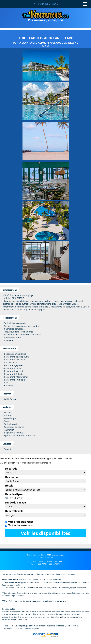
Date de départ (14, 494)
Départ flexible (14, 511)
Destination (12, 477)
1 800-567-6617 (54, 564)
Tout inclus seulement (20, 525)
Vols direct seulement (20, 522)
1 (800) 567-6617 (46, 4)
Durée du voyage (16, 503)
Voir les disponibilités (46, 533)
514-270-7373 (40, 564)
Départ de (11, 469)
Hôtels (9, 486)
